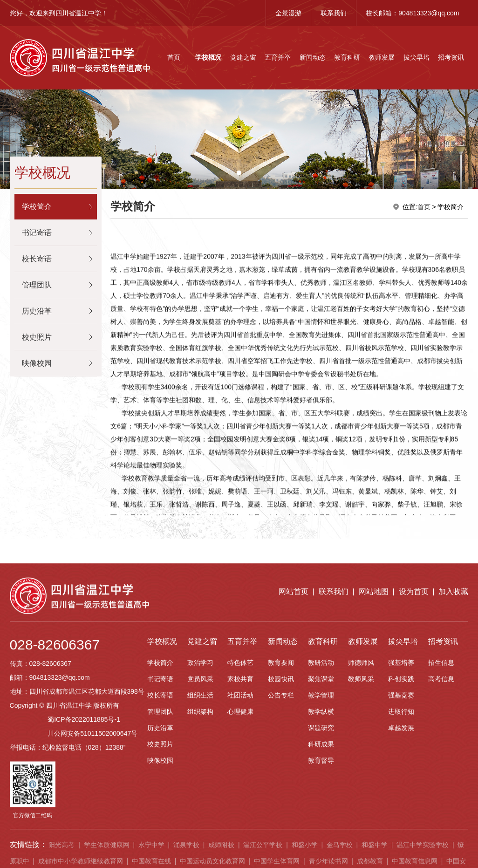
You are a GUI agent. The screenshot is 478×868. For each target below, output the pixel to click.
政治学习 (200, 845)
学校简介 (37, 207)
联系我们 (334, 13)
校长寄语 (37, 259)
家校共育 (240, 861)
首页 (174, 57)
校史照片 (37, 337)
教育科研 (347, 57)
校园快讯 (281, 861)
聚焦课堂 (321, 861)
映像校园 (37, 363)
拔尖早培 (417, 57)
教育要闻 (281, 845)
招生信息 (441, 845)
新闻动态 (313, 57)
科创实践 (401, 861)
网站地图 (374, 774)
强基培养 (401, 845)
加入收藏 (453, 774)
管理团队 (37, 285)
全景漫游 (288, 13)
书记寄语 (37, 233)
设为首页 (414, 774)
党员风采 (200, 861)
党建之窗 (243, 57)
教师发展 (382, 57)
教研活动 (321, 845)
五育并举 (278, 57)
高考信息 (441, 861)
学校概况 (208, 57)
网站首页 (294, 774)
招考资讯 (451, 57)
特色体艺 (240, 845)
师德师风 (361, 845)
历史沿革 (37, 311)
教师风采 (361, 861)
